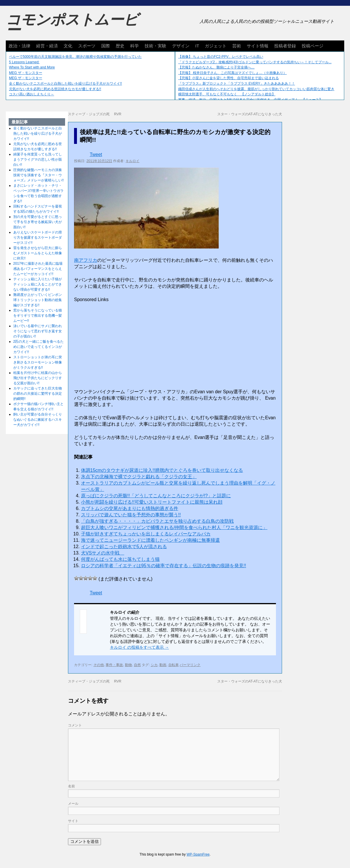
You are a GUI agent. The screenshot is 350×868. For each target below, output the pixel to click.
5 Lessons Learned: (24, 62)
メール (73, 804)
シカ (154, 665)
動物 (128, 665)
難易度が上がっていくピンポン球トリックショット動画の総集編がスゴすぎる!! (38, 300)
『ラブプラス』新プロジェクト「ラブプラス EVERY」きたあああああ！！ (237, 84)
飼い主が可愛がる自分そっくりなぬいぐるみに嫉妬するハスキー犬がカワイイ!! (38, 420)
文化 (68, 46)
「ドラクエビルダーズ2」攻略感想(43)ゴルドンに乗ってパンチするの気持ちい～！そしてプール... (255, 62)
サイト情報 (258, 46)
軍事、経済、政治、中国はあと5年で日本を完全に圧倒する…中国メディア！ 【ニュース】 (250, 100)
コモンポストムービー (72, 25)
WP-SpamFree (198, 854)
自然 (137, 665)
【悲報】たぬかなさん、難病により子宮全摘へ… (216, 67)
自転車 (174, 665)
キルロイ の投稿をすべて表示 (139, 647)
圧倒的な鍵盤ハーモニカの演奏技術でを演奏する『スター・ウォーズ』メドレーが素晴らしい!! (39, 175)
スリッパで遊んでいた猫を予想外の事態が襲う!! (131, 515)
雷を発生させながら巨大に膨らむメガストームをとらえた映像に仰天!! (38, 253)
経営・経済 (47, 46)
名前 (71, 786)
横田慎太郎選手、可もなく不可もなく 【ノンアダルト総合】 (227, 94)
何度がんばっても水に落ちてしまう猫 (120, 559)
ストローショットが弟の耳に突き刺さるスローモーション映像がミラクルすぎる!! (38, 362)
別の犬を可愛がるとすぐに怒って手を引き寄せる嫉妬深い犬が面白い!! (38, 222)
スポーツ (87, 46)
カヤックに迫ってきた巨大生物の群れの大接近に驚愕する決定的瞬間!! (38, 394)
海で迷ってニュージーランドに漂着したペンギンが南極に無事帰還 (150, 540)
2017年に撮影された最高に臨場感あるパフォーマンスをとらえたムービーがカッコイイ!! (38, 269)
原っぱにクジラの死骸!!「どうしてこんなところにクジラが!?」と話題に (156, 496)
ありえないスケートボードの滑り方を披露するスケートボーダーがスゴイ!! (38, 238)
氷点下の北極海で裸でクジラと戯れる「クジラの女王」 (139, 477)
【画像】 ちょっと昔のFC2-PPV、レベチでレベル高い (221, 57)
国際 (106, 46)
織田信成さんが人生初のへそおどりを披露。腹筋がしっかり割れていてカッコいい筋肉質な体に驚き (256, 89)
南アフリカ (86, 260)
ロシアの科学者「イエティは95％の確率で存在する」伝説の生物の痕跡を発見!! (164, 566)
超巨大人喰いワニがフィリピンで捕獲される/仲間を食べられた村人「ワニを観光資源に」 (174, 527)
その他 (99, 665)
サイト (73, 821)
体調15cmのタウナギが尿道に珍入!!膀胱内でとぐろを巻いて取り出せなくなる (162, 470)
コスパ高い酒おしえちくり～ (32, 94)
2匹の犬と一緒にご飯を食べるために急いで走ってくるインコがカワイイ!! (39, 347)
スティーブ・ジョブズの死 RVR (95, 114)
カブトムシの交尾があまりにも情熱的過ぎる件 (130, 508)
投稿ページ (313, 46)
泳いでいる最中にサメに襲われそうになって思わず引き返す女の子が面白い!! (38, 331)
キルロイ (132, 161)
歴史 (120, 46)
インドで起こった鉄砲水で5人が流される (124, 547)
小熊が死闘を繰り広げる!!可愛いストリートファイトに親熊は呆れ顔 (152, 502)
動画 (163, 665)
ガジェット (216, 46)
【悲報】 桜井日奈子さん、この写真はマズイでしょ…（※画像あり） (232, 73)
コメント (75, 725)
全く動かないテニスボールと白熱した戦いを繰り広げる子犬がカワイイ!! (66, 84)
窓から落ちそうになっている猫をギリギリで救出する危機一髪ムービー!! (38, 316)
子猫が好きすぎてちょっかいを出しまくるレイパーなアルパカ (146, 534)
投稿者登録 (285, 46)
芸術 (237, 46)
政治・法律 (20, 46)
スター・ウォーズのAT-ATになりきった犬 (250, 114)
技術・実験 (155, 46)
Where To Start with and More (32, 67)
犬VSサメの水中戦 (103, 553)
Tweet (96, 154)
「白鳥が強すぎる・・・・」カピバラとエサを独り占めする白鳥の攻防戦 (157, 521)
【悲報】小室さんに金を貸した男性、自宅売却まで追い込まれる (229, 78)
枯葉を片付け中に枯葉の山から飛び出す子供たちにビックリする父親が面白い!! (38, 378)
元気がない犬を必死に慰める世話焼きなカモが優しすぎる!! (55, 89)
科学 (135, 46)
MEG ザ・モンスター (26, 73)
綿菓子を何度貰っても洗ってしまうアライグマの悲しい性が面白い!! (38, 159)
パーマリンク (190, 665)
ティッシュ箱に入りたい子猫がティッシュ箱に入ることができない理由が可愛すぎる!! (38, 284)
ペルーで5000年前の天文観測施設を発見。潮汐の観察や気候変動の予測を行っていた (75, 57)
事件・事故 (114, 665)
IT (197, 46)
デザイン (181, 46)
